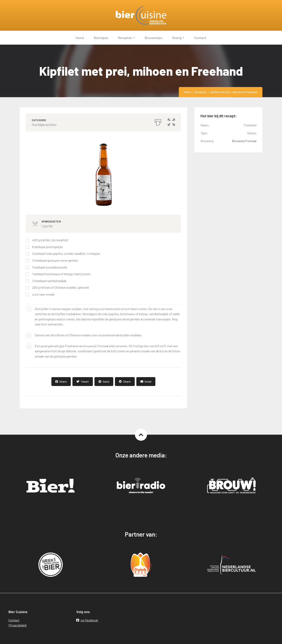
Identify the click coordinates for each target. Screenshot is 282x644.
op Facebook (87, 620)
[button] (171, 121)
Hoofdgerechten (44, 125)
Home (188, 92)
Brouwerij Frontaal (244, 141)
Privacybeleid (17, 625)
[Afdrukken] (158, 121)
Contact (14, 620)
